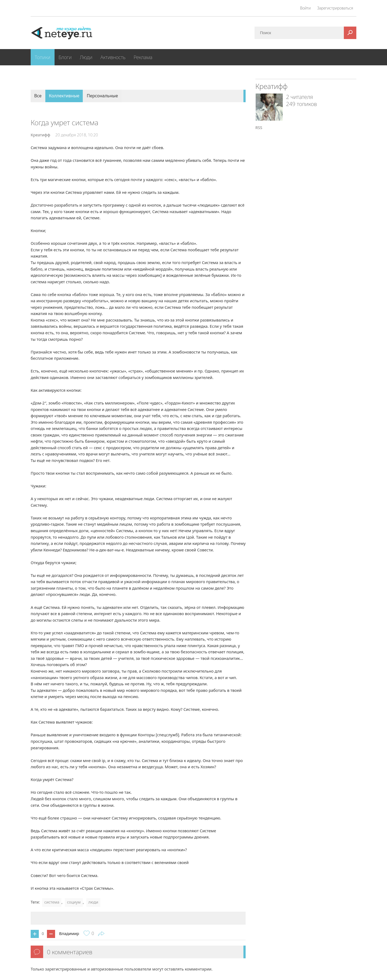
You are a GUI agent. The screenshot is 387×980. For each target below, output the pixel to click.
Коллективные (64, 96)
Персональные (102, 96)
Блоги (65, 57)
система (52, 902)
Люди (86, 57)
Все (38, 96)
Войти (305, 8)
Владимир (69, 933)
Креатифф (40, 135)
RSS (259, 127)
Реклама (143, 57)
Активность (113, 57)
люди (93, 902)
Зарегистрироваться (335, 8)
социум (74, 902)
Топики (43, 57)
